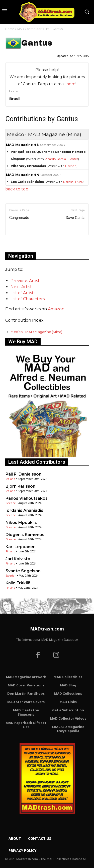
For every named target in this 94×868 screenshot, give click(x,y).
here (71, 84)
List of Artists (23, 293)
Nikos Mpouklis (21, 523)
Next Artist (21, 287)
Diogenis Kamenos (25, 535)
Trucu (79, 182)
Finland (10, 551)
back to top (17, 189)
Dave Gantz (75, 218)
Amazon (56, 309)
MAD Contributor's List (33, 29)
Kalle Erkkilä (18, 583)
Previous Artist (25, 281)
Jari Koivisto (18, 559)
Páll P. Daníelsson (23, 474)
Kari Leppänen (21, 547)
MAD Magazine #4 (23, 175)
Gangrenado (19, 218)
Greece (11, 503)
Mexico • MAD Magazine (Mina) (36, 332)
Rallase (68, 182)
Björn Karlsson (20, 486)
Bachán (71, 166)
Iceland (10, 479)
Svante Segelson (23, 571)
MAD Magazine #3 (22, 145)
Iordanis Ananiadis (24, 510)
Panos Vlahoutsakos (27, 498)
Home (10, 29)
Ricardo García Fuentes (61, 159)
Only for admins (23, 244)
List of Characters (28, 299)
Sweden (11, 575)
